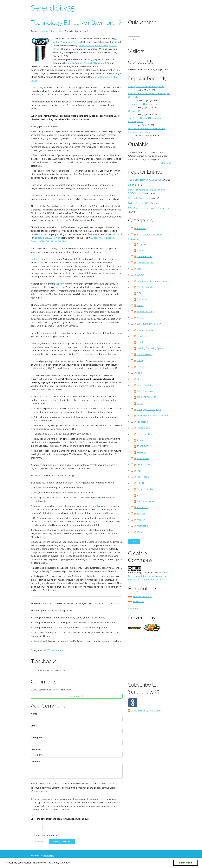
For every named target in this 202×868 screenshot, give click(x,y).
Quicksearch (142, 22)
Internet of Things (145, 312)
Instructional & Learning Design (152, 281)
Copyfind (60, 284)
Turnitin (71, 63)
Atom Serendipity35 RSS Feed (146, 710)
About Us (141, 229)
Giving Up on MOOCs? (139, 203)
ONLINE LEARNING (146, 397)
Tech (139, 471)
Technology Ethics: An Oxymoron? (76, 23)
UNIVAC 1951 (135, 111)
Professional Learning (147, 434)
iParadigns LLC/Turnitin (48, 238)
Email (34, 726)
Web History (143, 508)
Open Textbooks (145, 391)
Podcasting (142, 422)
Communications (145, 263)
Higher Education (145, 489)
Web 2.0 (141, 514)
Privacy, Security (145, 330)
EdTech (140, 293)
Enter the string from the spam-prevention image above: (60, 819)
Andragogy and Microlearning (143, 104)
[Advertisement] (165, 656)
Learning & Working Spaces (151, 348)
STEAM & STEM (145, 465)
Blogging (141, 244)
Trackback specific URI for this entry (55, 670)
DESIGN (141, 275)
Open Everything (145, 385)
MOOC (140, 403)
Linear (56, 690)
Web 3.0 (141, 520)
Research (141, 440)
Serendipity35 (53, 8)
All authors (133, 609)
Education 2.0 (143, 299)
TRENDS (141, 483)
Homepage (37, 738)
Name (34, 714)
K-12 (139, 495)
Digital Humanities (146, 287)
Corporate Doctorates (139, 198)
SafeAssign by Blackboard (93, 63)
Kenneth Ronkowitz (51, 31)
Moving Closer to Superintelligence (146, 87)
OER (139, 379)
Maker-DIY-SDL (144, 354)
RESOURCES (143, 446)
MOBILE (141, 367)
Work (139, 532)
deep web (94, 506)
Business (141, 250)
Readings (141, 452)
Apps (139, 373)
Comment (36, 762)
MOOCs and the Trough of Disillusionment (149, 208)
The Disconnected (146, 501)
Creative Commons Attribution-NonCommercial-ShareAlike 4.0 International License (149, 576)
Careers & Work (144, 257)
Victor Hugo (165, 163)
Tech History (143, 477)
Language (142, 336)
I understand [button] (186, 863)
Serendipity (49, 855)
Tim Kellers (138, 602)
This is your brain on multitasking (145, 180)
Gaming (141, 306)
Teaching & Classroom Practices (153, 416)
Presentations (143, 428)
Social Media (143, 459)
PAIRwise (36, 259)
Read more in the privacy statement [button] (52, 863)
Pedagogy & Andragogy (149, 410)
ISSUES (47, 650)
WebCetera (142, 526)
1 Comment (58, 650)
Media (140, 361)
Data (139, 269)
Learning (141, 342)
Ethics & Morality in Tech (149, 324)
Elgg (130, 185)
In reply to (36, 750)
